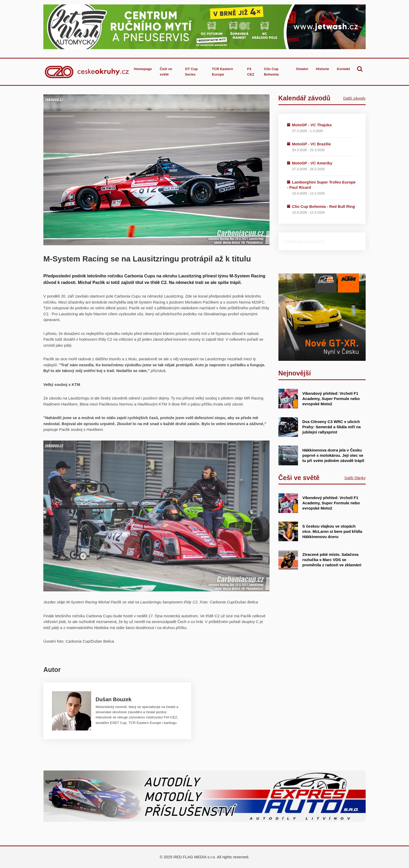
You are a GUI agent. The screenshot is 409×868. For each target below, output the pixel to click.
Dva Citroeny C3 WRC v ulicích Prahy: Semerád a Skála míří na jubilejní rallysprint (332, 427)
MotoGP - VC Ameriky (312, 163)
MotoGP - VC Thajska (312, 125)
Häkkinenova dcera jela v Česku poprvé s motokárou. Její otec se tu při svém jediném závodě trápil (333, 455)
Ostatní (302, 69)
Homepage (143, 69)
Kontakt (343, 69)
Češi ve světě (166, 72)
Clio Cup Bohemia (271, 72)
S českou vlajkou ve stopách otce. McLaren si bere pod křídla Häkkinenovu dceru (332, 531)
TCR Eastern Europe (222, 72)
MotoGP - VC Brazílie (311, 144)
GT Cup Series (191, 72)
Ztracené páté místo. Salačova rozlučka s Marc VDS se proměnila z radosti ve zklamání (332, 560)
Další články (355, 478)
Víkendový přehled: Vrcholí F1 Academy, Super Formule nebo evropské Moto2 (331, 399)
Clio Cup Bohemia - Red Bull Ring (323, 206)
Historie (322, 69)
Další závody (354, 98)
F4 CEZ (251, 72)
